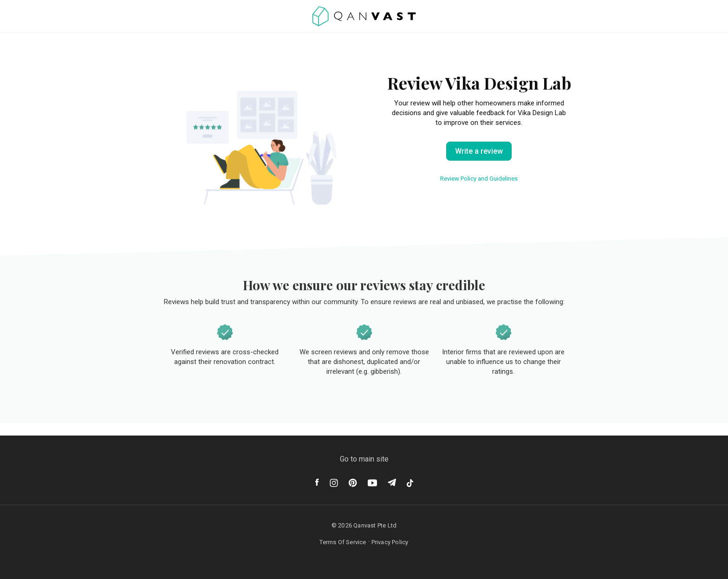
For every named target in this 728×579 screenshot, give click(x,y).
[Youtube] (372, 483)
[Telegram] (392, 482)
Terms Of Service (343, 542)
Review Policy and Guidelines (479, 179)
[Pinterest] (353, 483)
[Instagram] (334, 483)
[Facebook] (317, 482)
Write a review (479, 151)
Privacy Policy (390, 542)
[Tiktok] (410, 483)
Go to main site (364, 459)
